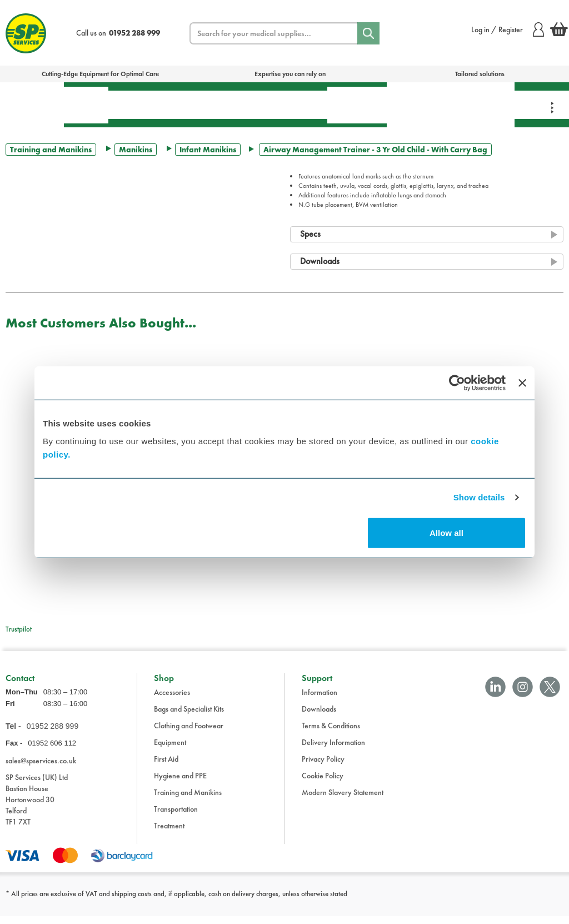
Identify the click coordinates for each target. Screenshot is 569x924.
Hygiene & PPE (357, 105)
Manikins (136, 150)
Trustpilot (19, 629)
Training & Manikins (418, 105)
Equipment (209, 105)
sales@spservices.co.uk (41, 768)
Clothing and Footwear (189, 733)
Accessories (172, 700)
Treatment (142, 105)
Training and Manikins (51, 150)
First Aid (86, 105)
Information (320, 700)
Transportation (285, 105)
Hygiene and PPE (180, 783)
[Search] (368, 33)
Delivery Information (333, 750)
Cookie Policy (323, 783)
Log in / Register (508, 29)
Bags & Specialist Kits (32, 105)
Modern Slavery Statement (343, 800)
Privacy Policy (323, 767)
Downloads (319, 717)
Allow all (446, 532)
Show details (479, 497)
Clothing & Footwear (482, 105)
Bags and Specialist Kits (189, 717)
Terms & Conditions (331, 733)
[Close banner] (522, 383)
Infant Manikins (208, 150)
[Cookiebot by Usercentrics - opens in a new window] (457, 383)
